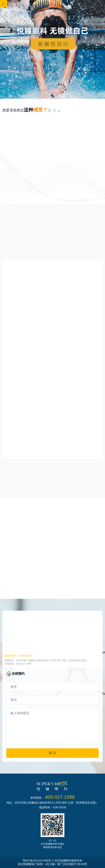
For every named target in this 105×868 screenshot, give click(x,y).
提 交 (52, 753)
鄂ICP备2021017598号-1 (38, 860)
